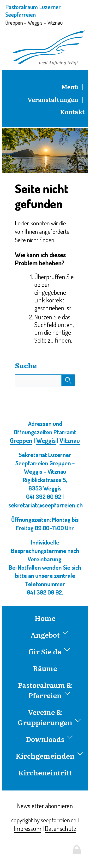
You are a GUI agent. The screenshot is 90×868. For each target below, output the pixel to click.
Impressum (27, 828)
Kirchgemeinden (49, 756)
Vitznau (70, 440)
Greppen (21, 440)
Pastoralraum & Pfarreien (45, 690)
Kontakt (72, 112)
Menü (70, 87)
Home (45, 618)
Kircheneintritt (45, 772)
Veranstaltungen (53, 99)
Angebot (49, 635)
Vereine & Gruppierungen (49, 717)
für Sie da (49, 651)
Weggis (46, 440)
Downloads (49, 739)
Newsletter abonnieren (45, 806)
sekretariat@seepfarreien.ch (46, 505)
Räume (45, 668)
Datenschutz (61, 828)
